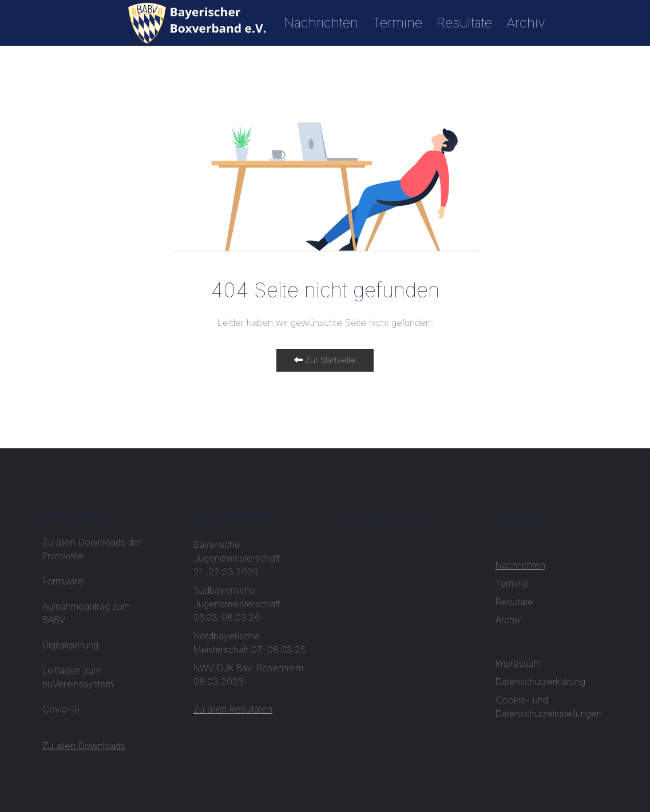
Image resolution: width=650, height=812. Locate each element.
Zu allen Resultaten (233, 709)
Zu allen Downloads (84, 746)
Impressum (518, 663)
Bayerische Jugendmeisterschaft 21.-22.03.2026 (237, 558)
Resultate (464, 23)
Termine (397, 23)
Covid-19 (62, 709)
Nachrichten (321, 23)
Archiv (526, 23)
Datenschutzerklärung (540, 682)
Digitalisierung (70, 645)
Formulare (63, 581)
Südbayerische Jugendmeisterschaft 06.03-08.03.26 (237, 604)
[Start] (199, 23)
